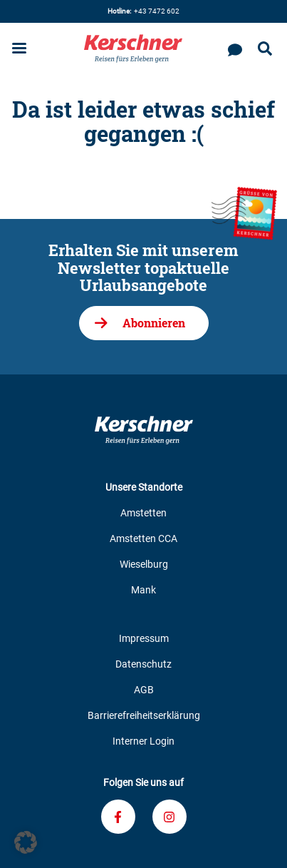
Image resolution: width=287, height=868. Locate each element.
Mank (143, 590)
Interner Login (143, 741)
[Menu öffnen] (19, 50)
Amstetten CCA (143, 538)
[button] (26, 842)
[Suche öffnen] (265, 49)
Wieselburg (144, 564)
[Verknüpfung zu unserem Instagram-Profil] (169, 817)
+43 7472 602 (143, 11)
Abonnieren (154, 323)
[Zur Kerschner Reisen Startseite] (133, 48)
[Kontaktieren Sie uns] (235, 48)
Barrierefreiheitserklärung (144, 715)
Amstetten (143, 513)
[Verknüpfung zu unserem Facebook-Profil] (118, 817)
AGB (144, 690)
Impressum (144, 638)
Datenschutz (143, 664)
